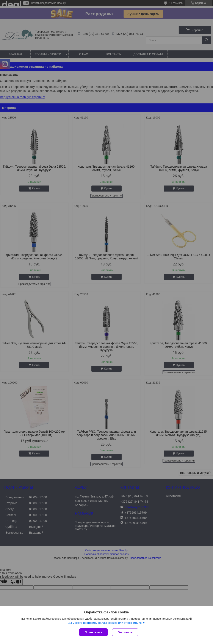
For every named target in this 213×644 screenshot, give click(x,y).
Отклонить (125, 632)
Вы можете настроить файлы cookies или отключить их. (105, 623)
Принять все (93, 632)
